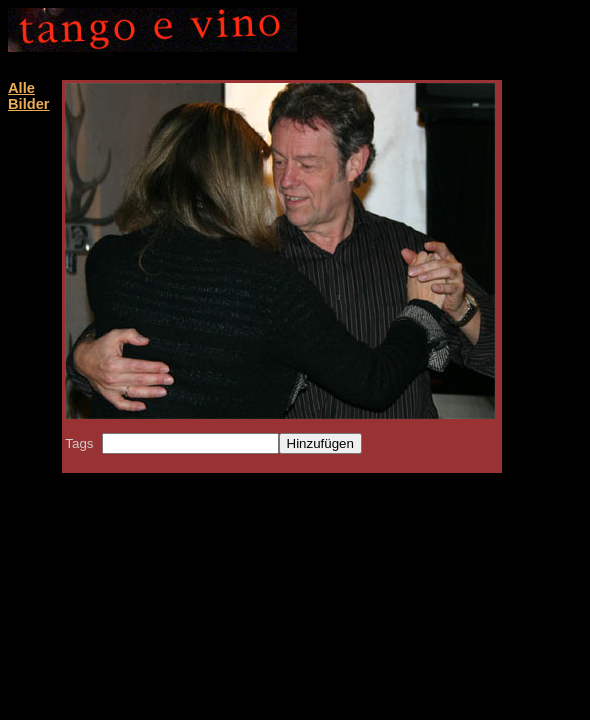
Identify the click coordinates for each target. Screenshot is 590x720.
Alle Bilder (29, 96)
